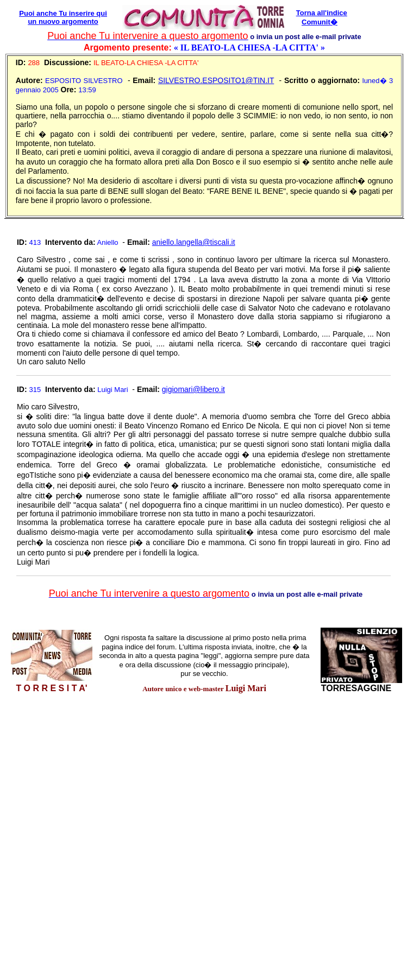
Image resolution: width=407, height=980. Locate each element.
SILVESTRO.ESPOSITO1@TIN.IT (216, 80)
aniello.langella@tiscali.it (194, 242)
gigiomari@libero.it (193, 389)
